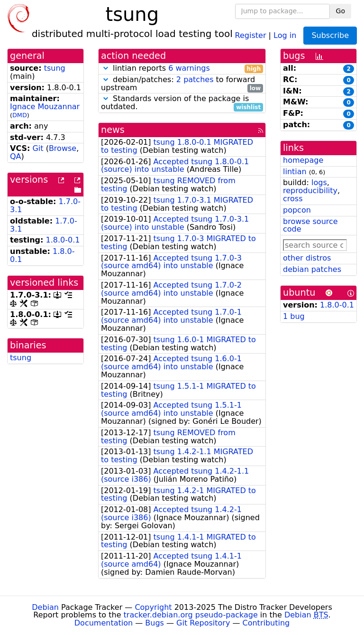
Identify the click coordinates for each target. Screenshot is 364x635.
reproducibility (310, 191)
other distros (307, 258)
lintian (295, 172)
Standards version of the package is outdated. (182, 103)
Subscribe (330, 35)
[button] (106, 68)
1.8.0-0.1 (63, 240)
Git (38, 148)
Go (341, 11)
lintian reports (182, 69)
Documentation (104, 623)
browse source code (310, 225)
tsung (55, 68)
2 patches (195, 79)
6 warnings (189, 68)
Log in (285, 35)
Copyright (153, 607)
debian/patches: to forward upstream (182, 84)
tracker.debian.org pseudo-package (191, 615)
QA (16, 156)
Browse (63, 148)
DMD (20, 115)
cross (293, 199)
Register (251, 35)
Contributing (266, 623)
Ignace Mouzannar (45, 107)
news (113, 130)
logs (319, 182)
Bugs (155, 623)
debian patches (312, 269)
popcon (297, 210)
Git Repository (203, 623)
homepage (303, 160)
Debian (45, 607)
